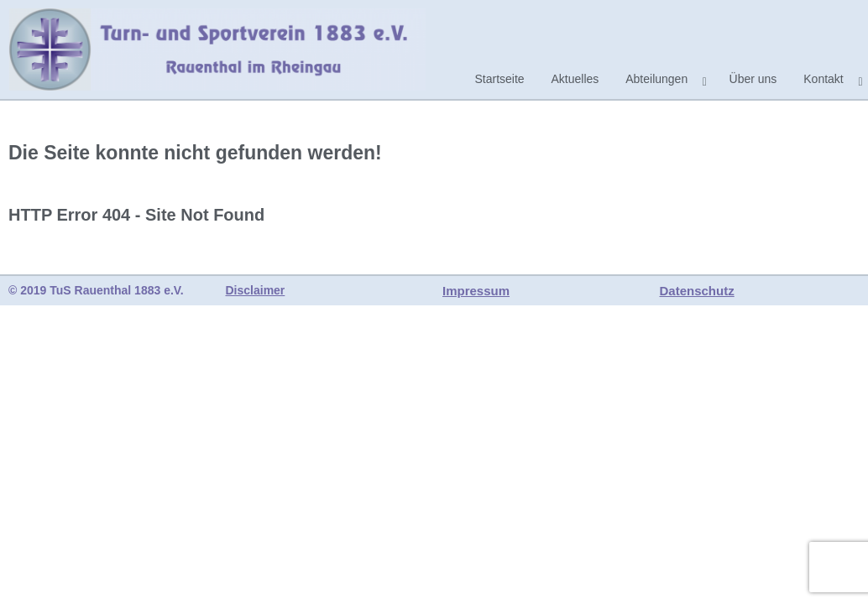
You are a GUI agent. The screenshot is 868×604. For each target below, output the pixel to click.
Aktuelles (575, 79)
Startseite (499, 79)
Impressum (476, 291)
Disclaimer (256, 290)
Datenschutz (697, 291)
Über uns (753, 79)
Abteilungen (656, 79)
